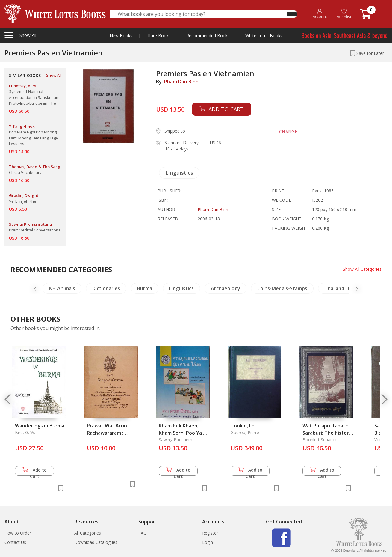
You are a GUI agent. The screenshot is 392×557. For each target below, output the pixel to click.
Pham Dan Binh (181, 82)
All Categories (88, 533)
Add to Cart (34, 471)
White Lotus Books (264, 36)
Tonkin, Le (243, 426)
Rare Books (159, 36)
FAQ (143, 533)
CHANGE (288, 131)
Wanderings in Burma (40, 426)
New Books (121, 36)
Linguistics (179, 173)
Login (208, 542)
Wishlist (344, 14)
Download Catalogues (96, 542)
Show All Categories (362, 269)
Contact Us (15, 542)
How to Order (18, 533)
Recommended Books (208, 36)
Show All (54, 75)
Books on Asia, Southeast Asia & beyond (344, 35)
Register (210, 533)
